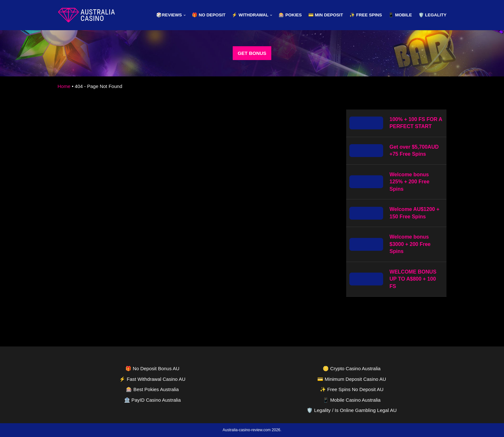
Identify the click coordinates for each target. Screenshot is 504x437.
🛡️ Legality (433, 15)
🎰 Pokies (290, 15)
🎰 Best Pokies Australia (152, 389)
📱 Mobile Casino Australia (352, 400)
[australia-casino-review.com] (86, 15)
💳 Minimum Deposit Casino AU (352, 379)
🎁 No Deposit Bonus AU (152, 368)
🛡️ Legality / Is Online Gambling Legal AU (352, 410)
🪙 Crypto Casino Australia (352, 368)
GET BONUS (252, 53)
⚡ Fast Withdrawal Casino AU (152, 379)
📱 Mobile (400, 15)
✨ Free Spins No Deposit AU (352, 389)
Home (64, 86)
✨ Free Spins (366, 15)
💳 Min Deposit (326, 15)
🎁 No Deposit (209, 15)
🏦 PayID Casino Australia (153, 400)
